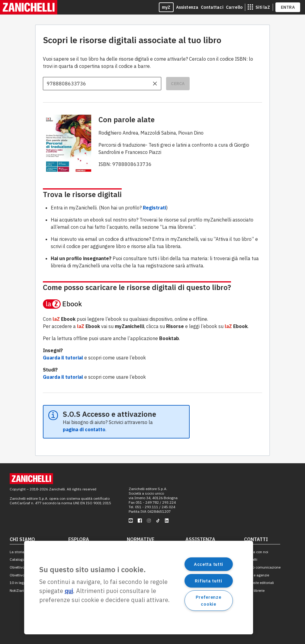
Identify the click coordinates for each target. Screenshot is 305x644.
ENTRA (288, 7)
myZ (166, 7)
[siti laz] (259, 7)
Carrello (234, 7)
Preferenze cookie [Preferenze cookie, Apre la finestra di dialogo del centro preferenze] (208, 601)
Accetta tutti (209, 564)
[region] (139, 588)
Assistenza (187, 7)
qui (69, 591)
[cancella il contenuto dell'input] (155, 84)
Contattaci (212, 7)
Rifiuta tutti (208, 581)
